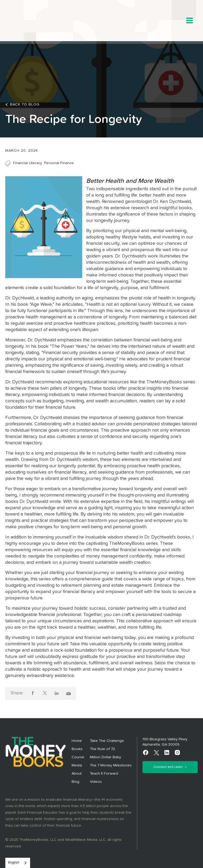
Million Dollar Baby (105, 757)
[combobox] (18, 863)
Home (77, 741)
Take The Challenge (107, 741)
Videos (96, 782)
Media (77, 765)
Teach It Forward (104, 774)
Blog (75, 782)
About (77, 774)
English (14, 863)
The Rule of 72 (102, 749)
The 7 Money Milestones (111, 765)
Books (77, 749)
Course (78, 757)
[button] (190, 21)
